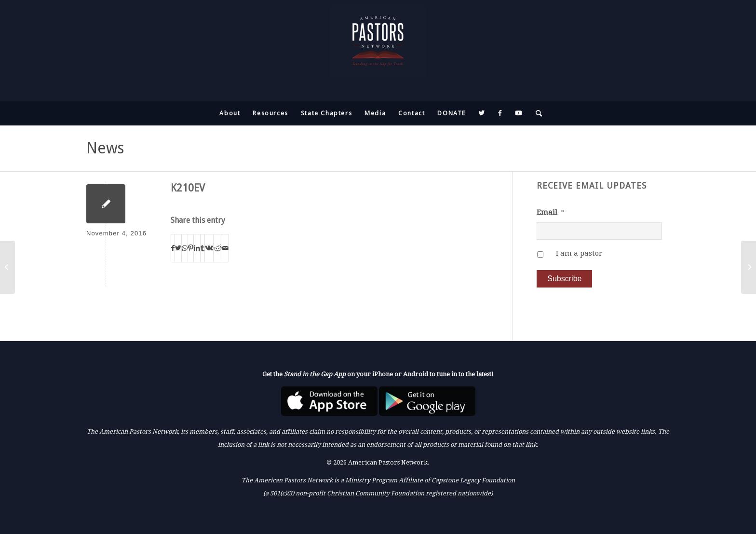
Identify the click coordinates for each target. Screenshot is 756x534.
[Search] (536, 113)
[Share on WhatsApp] (185, 248)
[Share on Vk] (209, 248)
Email (551, 212)
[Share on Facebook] (173, 248)
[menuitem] (230, 113)
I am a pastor (579, 253)
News (105, 148)
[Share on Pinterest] (191, 248)
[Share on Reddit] (218, 248)
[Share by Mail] (225, 248)
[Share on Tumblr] (202, 248)
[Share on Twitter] (178, 248)
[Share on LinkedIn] (197, 248)
